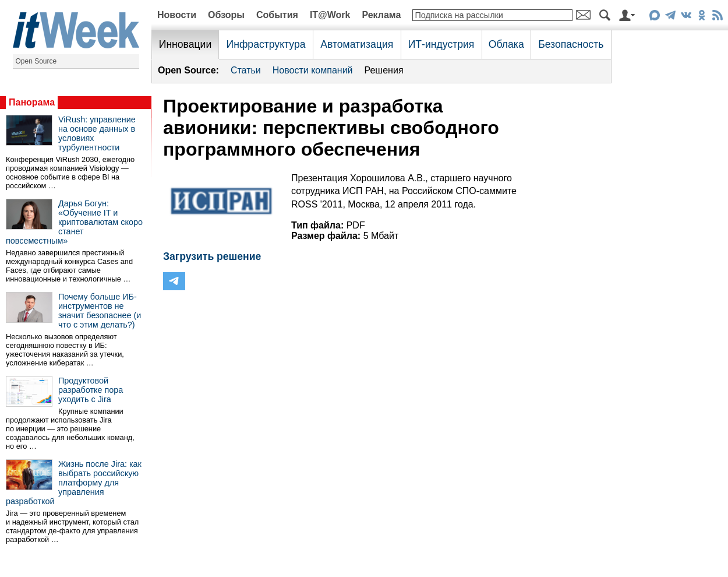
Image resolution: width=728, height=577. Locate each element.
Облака (506, 44)
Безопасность (571, 44)
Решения (384, 70)
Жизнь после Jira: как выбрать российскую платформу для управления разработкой (74, 483)
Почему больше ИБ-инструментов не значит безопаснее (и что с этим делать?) (100, 311)
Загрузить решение (212, 256)
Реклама (381, 15)
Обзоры (226, 15)
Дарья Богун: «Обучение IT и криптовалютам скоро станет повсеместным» (74, 222)
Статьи (246, 70)
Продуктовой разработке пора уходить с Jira (91, 390)
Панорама (32, 102)
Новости (177, 15)
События (277, 15)
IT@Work (330, 15)
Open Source (36, 61)
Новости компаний (313, 70)
